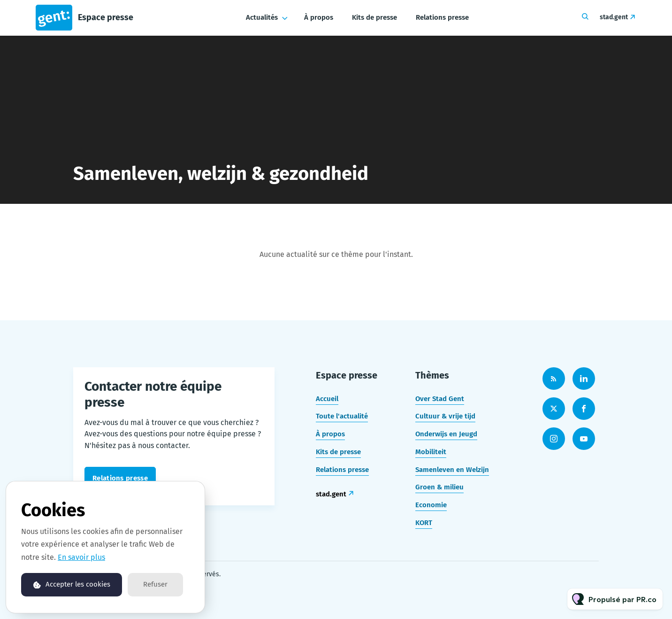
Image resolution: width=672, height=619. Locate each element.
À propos (319, 17)
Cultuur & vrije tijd (445, 416)
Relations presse (442, 17)
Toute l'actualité (342, 416)
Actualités (262, 17)
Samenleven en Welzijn (452, 470)
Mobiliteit (431, 452)
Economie (431, 505)
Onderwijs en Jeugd (446, 434)
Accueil (327, 399)
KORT (424, 523)
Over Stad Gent (440, 399)
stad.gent (614, 17)
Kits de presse (374, 17)
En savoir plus (81, 557)
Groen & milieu (439, 487)
